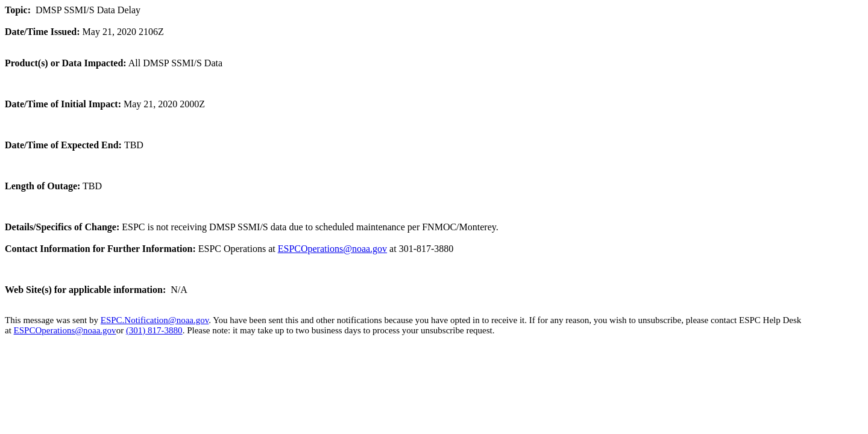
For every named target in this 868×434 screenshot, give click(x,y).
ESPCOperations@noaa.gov (332, 249)
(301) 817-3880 (154, 330)
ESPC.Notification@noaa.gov (155, 320)
